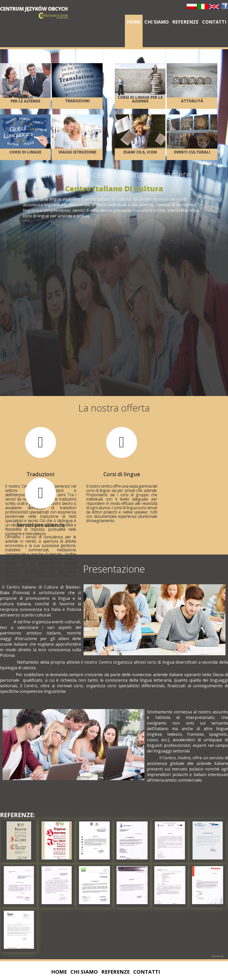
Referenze (185, 22)
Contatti (214, 22)
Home (134, 22)
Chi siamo (157, 22)
